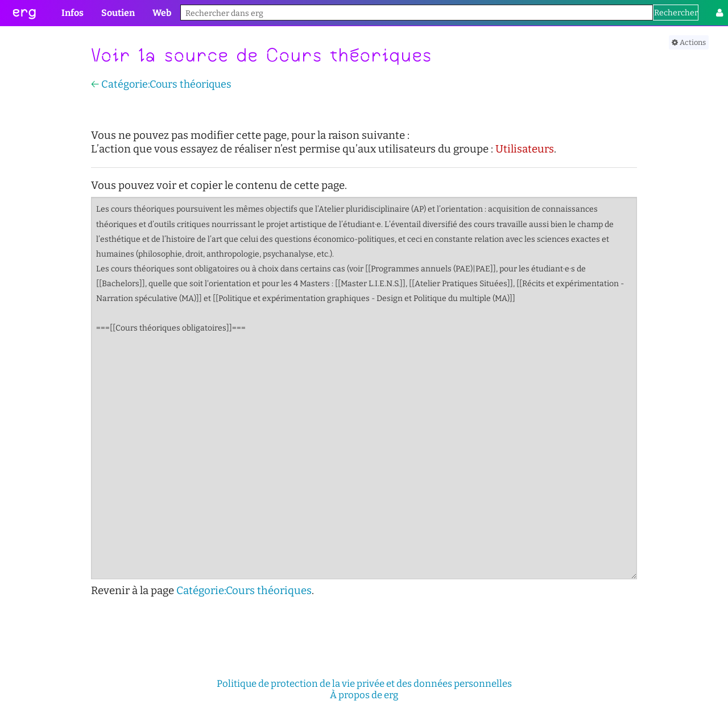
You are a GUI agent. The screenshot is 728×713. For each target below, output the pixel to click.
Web (162, 13)
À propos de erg (364, 695)
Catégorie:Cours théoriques (166, 84)
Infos (73, 13)
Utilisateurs (525, 149)
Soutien (118, 13)
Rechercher (676, 13)
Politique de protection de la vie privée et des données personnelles (364, 683)
